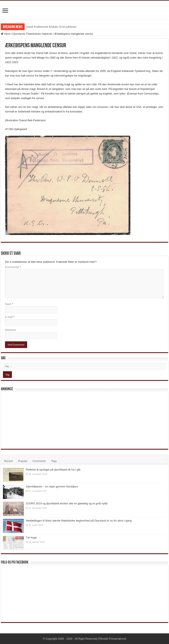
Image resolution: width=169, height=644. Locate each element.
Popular (23, 461)
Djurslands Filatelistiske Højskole (32, 34)
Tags (54, 461)
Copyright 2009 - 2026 (59, 639)
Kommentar (13, 267)
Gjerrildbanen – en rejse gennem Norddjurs (52, 487)
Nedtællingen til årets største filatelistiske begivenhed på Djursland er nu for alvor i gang (79, 521)
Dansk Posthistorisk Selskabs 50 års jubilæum (51, 27)
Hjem (6, 34)
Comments (39, 461)
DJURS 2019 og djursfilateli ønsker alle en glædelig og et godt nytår (67, 503)
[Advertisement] (34, 420)
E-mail (10, 317)
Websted (10, 330)
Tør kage (31, 538)
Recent (8, 461)
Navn (9, 304)
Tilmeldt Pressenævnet (112, 639)
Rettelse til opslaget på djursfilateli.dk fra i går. (53, 470)
